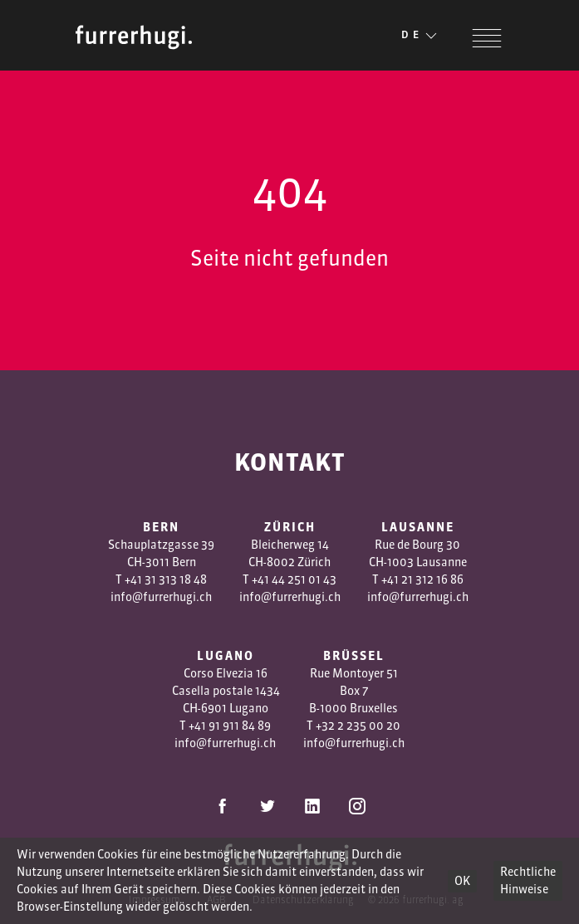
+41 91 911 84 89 (230, 726)
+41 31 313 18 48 (166, 579)
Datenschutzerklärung (303, 900)
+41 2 (395, 579)
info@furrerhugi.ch (161, 597)
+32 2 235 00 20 (358, 726)
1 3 (415, 579)
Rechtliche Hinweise (528, 880)
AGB (216, 900)
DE (420, 36)
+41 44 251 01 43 (294, 579)
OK (462, 881)
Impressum (155, 900)
